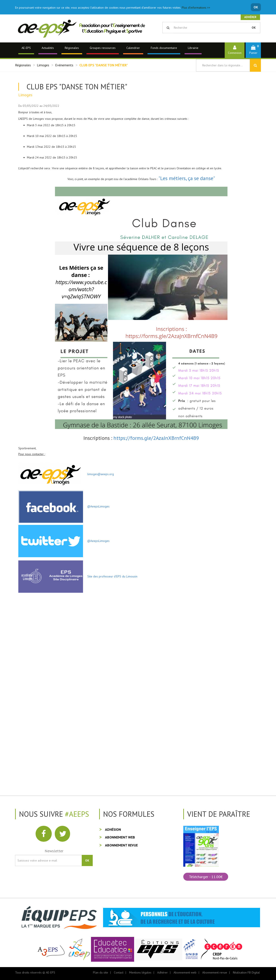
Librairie (193, 48)
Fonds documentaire (164, 48)
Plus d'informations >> (196, 8)
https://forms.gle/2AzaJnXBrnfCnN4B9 (156, 438)
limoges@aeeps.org (98, 474)
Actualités (48, 48)
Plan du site (100, 972)
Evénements (64, 65)
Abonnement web (120, 837)
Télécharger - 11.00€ (206, 877)
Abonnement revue (121, 845)
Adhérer (250, 17)
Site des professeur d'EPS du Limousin (110, 576)
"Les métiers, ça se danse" (187, 178)
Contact (119, 972)
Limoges (43, 65)
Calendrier (133, 48)
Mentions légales (140, 972)
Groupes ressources (103, 48)
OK (256, 7)
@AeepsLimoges (98, 506)
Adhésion (113, 829)
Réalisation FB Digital (246, 972)
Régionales (72, 48)
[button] (253, 50)
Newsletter (54, 851)
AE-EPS (26, 48)
